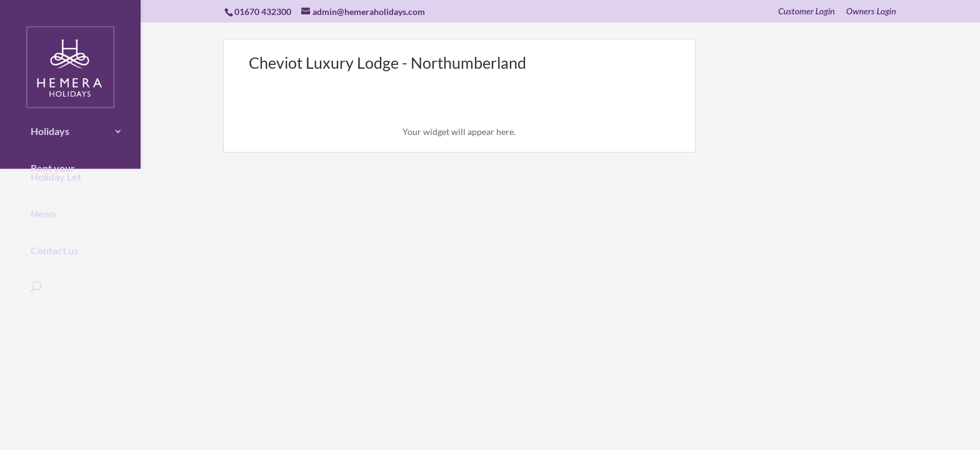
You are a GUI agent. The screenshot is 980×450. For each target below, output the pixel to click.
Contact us (54, 242)
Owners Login (871, 12)
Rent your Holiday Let (56, 164)
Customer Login (807, 12)
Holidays (50, 122)
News (43, 205)
